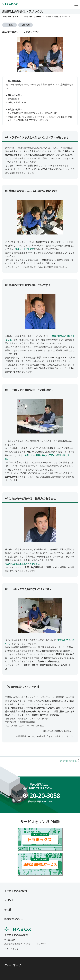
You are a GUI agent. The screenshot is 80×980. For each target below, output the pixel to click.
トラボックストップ (10, 17)
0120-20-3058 (41, 796)
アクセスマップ (11, 949)
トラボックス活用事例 (32, 17)
